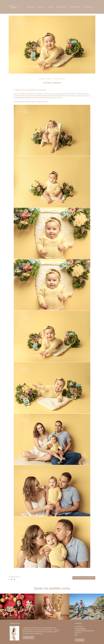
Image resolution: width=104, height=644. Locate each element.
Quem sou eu (62, 7)
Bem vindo (31, 7)
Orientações (88, 7)
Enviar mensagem (81, 629)
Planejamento (75, 7)
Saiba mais (28, 637)
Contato (51, 7)
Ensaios (41, 7)
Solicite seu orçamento (84, 578)
